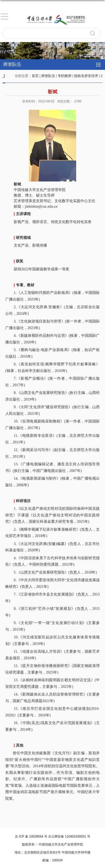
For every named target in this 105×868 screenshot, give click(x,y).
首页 (35, 76)
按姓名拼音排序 (86, 76)
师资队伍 (48, 76)
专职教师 (65, 76)
